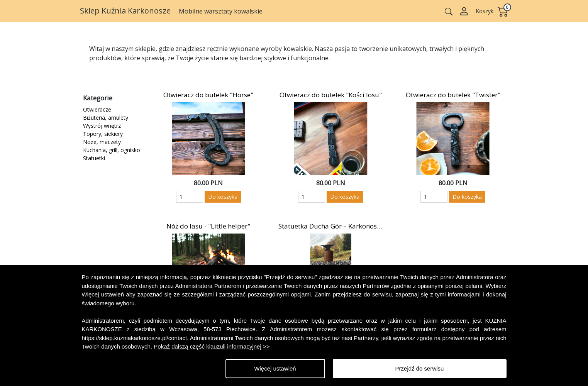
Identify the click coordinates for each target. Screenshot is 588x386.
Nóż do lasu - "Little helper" (208, 226)
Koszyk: (485, 11)
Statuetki (94, 158)
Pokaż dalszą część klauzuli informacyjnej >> (212, 346)
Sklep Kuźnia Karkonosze (126, 11)
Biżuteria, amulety (106, 118)
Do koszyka (223, 197)
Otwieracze (97, 109)
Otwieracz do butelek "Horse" (208, 95)
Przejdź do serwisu (420, 368)
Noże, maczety (102, 142)
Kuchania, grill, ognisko (112, 150)
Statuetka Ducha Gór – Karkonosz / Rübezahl (346, 226)
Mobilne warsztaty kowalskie (221, 11)
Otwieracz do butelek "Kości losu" (331, 95)
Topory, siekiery (103, 134)
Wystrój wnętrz (102, 126)
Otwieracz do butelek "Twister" (453, 95)
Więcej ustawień (275, 368)
